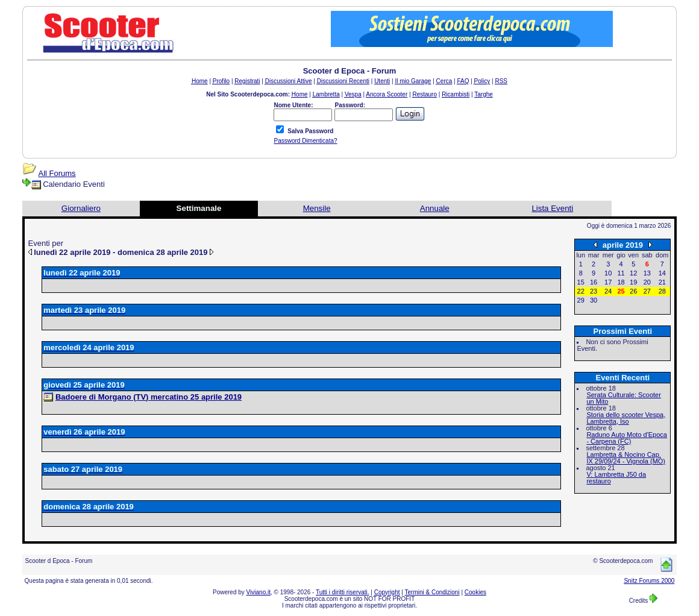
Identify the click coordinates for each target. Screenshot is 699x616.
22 (581, 291)
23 (594, 291)
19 (633, 282)
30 (594, 300)
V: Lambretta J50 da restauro (616, 478)
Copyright (387, 592)
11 (621, 273)
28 (662, 291)
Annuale (435, 208)
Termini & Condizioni (432, 592)
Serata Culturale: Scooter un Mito (624, 398)
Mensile (317, 208)
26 (633, 291)
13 (647, 273)
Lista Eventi (552, 208)
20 (647, 282)
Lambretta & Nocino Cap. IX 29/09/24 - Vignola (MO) (626, 458)
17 (608, 282)
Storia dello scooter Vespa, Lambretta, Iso (626, 418)
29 (581, 300)
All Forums (57, 173)
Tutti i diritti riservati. (343, 592)
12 (633, 273)
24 (608, 291)
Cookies (475, 592)
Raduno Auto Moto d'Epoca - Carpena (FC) (627, 438)
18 (621, 282)
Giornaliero (81, 208)
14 (662, 273)
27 (647, 291)
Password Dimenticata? (305, 141)
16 (594, 282)
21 (662, 282)
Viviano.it (259, 592)
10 (608, 273)
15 (581, 282)
